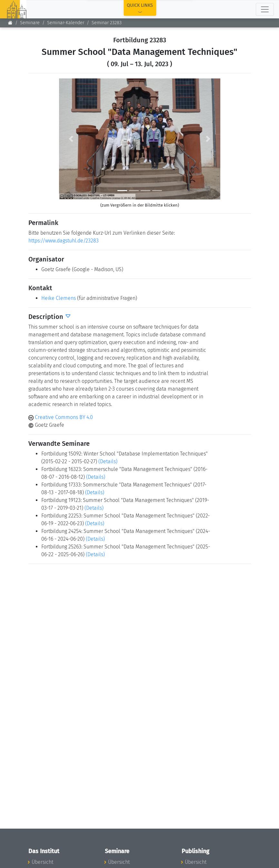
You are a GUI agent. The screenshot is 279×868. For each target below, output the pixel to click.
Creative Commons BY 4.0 (61, 417)
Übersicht (42, 862)
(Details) (108, 461)
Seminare (30, 23)
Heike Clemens (59, 298)
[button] (71, 139)
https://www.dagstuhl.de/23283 (64, 241)
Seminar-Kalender (66, 23)
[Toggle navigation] (265, 9)
